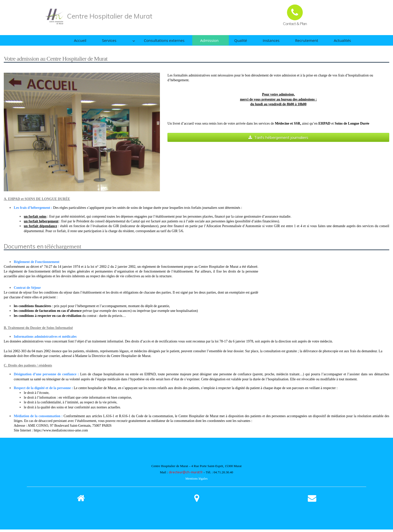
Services (100, 42)
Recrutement (303, 42)
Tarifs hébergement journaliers (278, 140)
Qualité (230, 42)
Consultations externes (146, 42)
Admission (195, 42)
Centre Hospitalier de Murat (110, 16)
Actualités (342, 42)
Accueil (68, 42)
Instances (264, 42)
